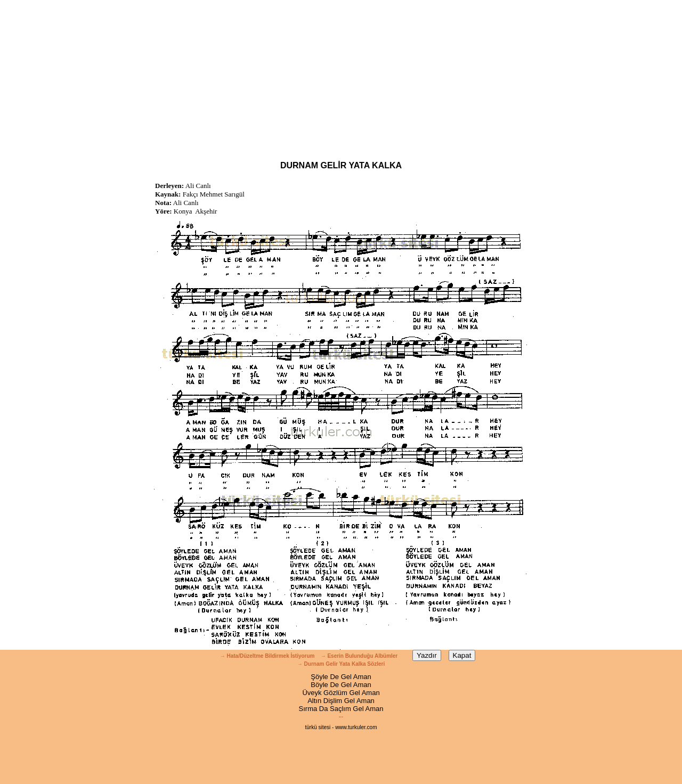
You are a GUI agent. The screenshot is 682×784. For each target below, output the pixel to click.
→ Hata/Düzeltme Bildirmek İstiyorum (267, 656)
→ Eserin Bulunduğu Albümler (360, 656)
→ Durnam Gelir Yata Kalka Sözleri (341, 664)
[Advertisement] (341, 75)
